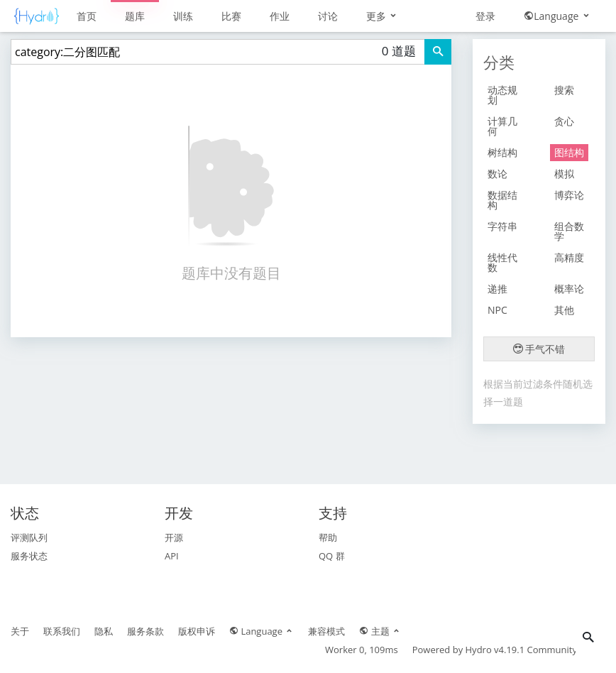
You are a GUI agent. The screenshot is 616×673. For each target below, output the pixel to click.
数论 (497, 174)
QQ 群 (332, 556)
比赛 (231, 16)
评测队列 (29, 537)
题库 (135, 16)
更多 (383, 16)
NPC (497, 310)
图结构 (569, 152)
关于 (20, 631)
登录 (485, 16)
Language (557, 16)
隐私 (104, 631)
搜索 (564, 90)
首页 (87, 16)
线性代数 (502, 262)
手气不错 (539, 349)
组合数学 (569, 231)
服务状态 (29, 556)
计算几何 (502, 126)
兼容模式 (326, 631)
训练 (183, 16)
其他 (564, 310)
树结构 (502, 152)
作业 (280, 16)
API (172, 556)
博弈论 (569, 195)
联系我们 (62, 631)
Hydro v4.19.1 (495, 650)
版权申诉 (197, 631)
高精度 (569, 257)
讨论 (328, 16)
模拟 (564, 174)
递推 (497, 289)
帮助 (328, 537)
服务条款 (145, 631)
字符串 (502, 226)
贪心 (564, 121)
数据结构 (502, 200)
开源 (174, 537)
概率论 (569, 289)
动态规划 (502, 95)
